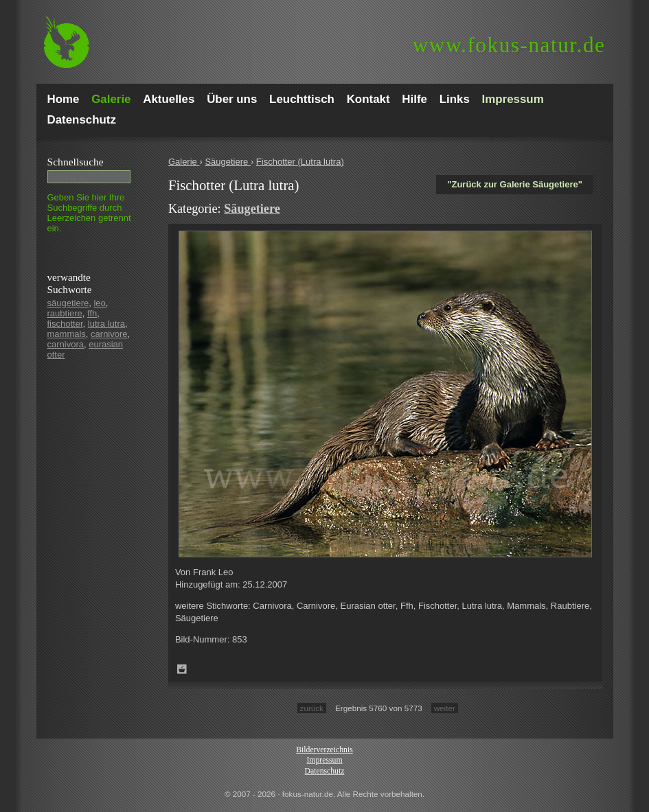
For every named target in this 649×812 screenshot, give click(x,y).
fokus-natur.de (509, 45)
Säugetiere (228, 162)
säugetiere (68, 303)
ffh (92, 313)
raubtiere (65, 313)
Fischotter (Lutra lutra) (300, 162)
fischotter (65, 324)
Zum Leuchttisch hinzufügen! (182, 669)
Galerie (184, 162)
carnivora (66, 344)
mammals (67, 334)
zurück (312, 708)
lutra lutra (106, 324)
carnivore (109, 334)
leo (99, 303)
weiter (445, 708)
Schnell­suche (76, 162)
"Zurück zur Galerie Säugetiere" (515, 184)
